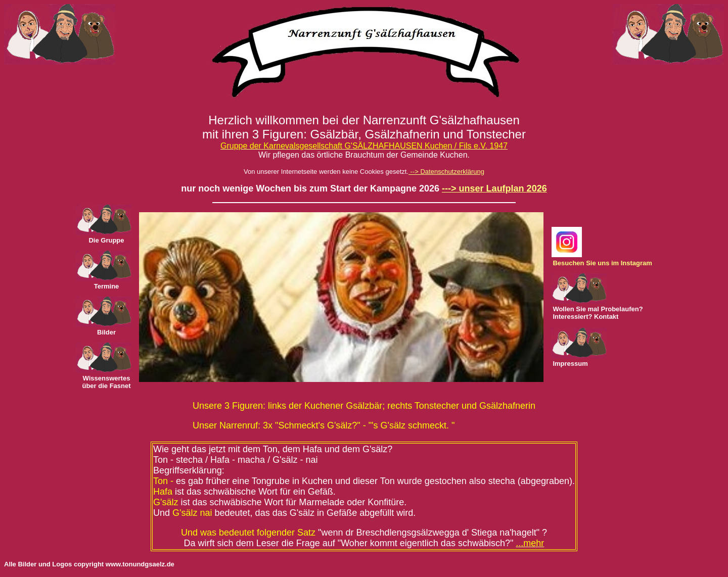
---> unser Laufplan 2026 (494, 188)
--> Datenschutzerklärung (446, 172)
